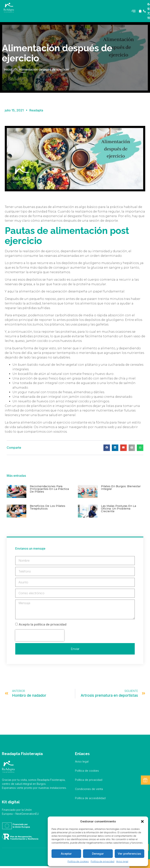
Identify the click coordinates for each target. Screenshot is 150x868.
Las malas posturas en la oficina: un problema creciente (119, 509)
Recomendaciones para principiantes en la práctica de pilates (49, 489)
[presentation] (40, 635)
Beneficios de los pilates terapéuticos (48, 507)
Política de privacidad (102, 861)
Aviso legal (122, 861)
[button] (142, 821)
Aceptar (66, 854)
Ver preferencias (129, 854)
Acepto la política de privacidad (43, 624)
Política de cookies (78, 861)
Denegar (98, 854)
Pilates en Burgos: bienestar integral (121, 488)
